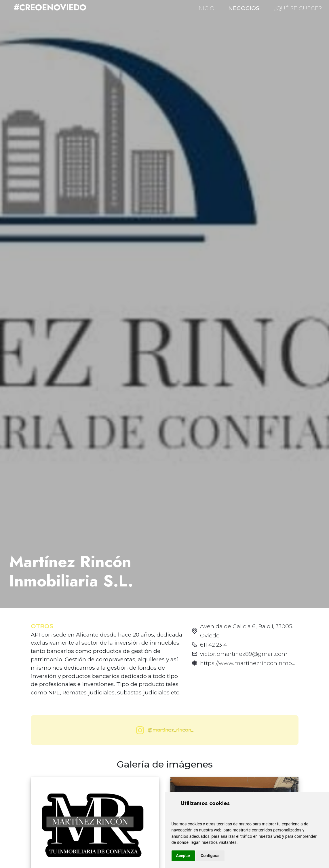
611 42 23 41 (214, 645)
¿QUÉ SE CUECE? (298, 8)
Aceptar (183, 856)
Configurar (210, 856)
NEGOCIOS (244, 8)
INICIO (206, 8)
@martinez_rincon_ (163, 730)
